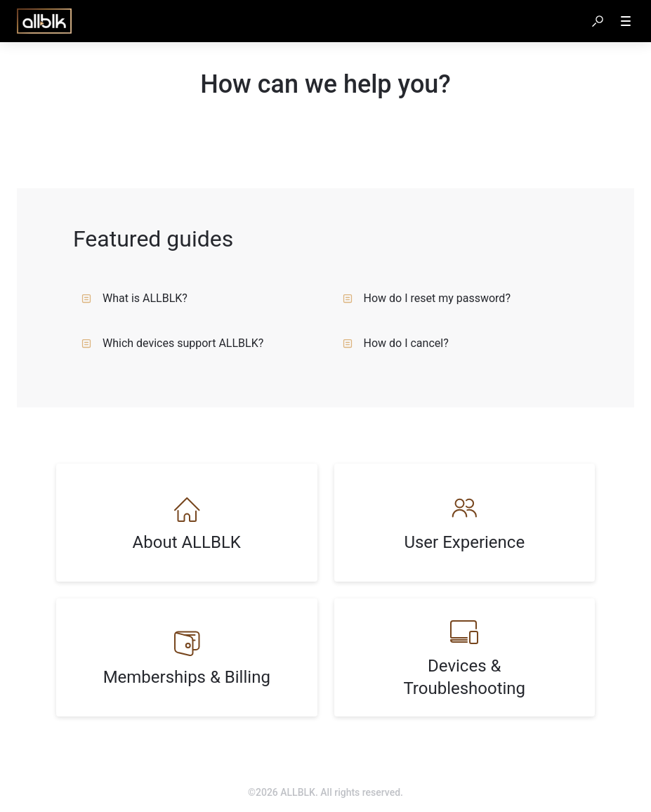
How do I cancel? (396, 343)
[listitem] (187, 523)
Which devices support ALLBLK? (172, 343)
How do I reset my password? (427, 298)
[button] (598, 21)
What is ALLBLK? (134, 298)
